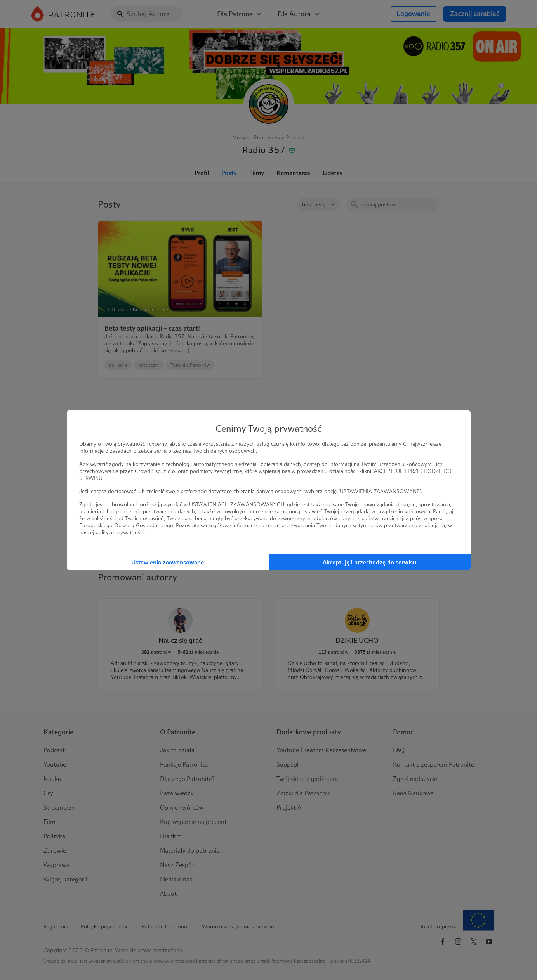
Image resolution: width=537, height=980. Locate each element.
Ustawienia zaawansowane (168, 562)
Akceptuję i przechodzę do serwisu (369, 562)
